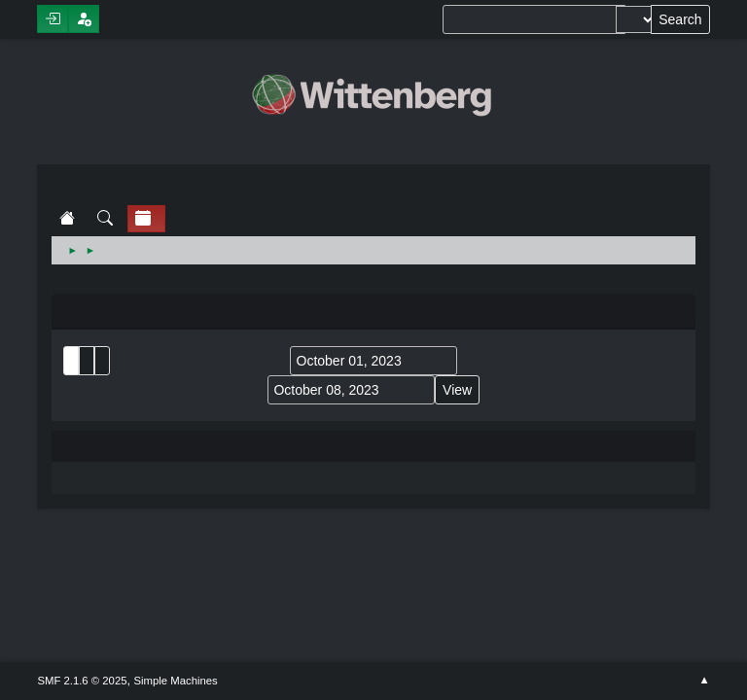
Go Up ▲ (704, 681)
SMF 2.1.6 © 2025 (82, 681)
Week (102, 361)
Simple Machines (176, 681)
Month (87, 361)
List (71, 361)
